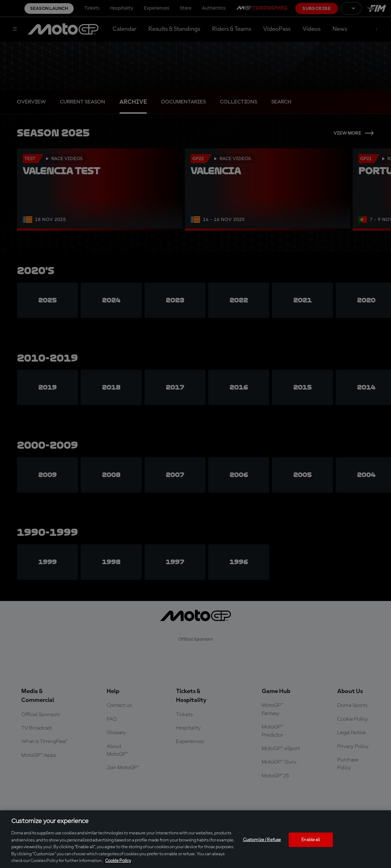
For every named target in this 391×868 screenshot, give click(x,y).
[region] (195, 839)
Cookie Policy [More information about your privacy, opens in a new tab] (118, 861)
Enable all (311, 839)
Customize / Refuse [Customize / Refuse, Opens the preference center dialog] (262, 839)
